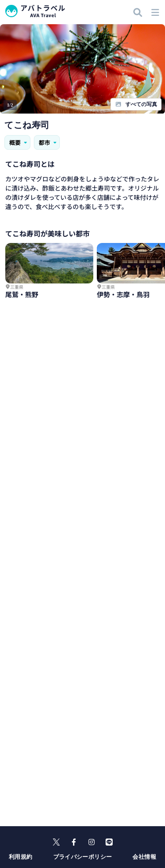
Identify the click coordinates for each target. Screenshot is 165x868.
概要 (19, 142)
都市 (48, 142)
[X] (56, 842)
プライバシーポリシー (83, 857)
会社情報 (144, 857)
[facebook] (74, 842)
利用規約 (21, 857)
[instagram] (92, 842)
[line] (109, 842)
